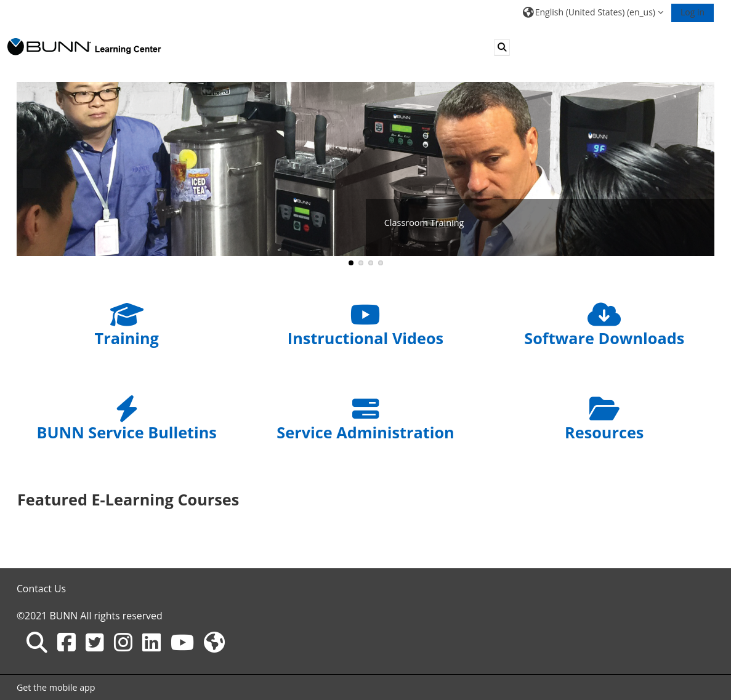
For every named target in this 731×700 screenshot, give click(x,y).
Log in (693, 12)
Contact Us (41, 589)
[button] (593, 12)
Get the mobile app (56, 687)
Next (699, 179)
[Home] (84, 46)
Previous (32, 179)
